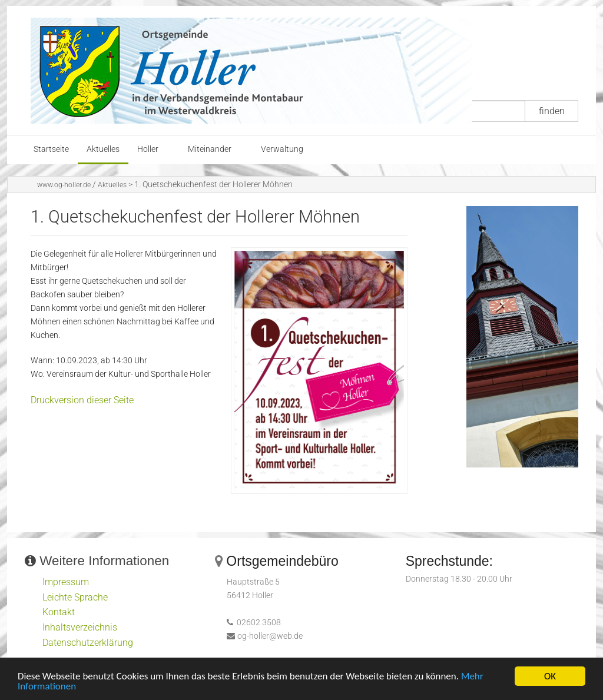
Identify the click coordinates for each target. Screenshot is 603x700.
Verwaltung (282, 149)
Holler (148, 149)
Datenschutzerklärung (88, 643)
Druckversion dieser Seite (82, 400)
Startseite (51, 149)
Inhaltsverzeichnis (80, 627)
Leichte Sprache (75, 597)
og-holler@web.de (270, 636)
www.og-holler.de (64, 185)
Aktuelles (103, 149)
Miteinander (210, 149)
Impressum (66, 582)
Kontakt (59, 612)
